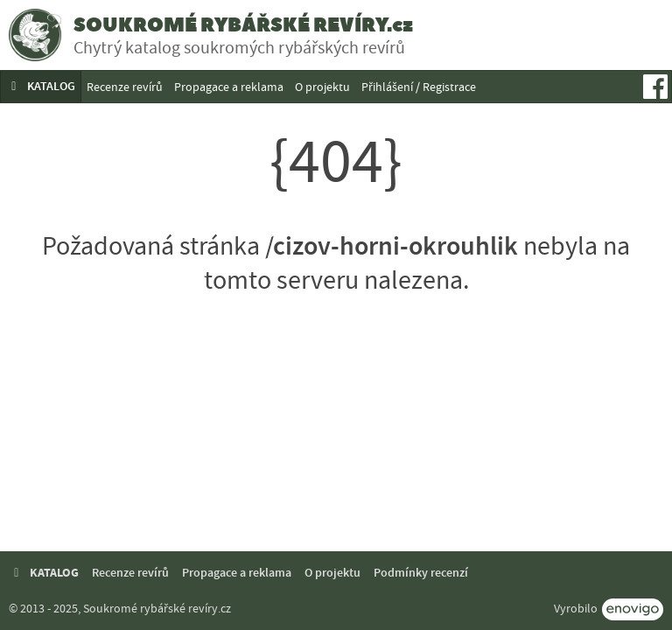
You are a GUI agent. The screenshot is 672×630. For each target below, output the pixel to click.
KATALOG (41, 86)
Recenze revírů (125, 87)
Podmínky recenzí (421, 573)
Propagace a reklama (229, 87)
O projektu (322, 87)
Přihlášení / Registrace (419, 87)
